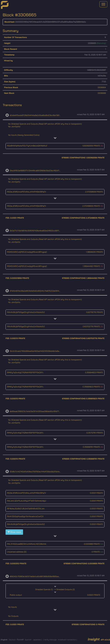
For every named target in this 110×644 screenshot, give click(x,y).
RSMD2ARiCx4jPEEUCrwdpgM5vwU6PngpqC (27, 252)
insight (99, 639)
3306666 (102, 93)
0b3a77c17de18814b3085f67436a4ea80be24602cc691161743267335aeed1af (44, 231)
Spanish (28, 640)
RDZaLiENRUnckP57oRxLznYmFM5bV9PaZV (27, 192)
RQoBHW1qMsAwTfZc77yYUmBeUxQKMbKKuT (27, 146)
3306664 (102, 87)
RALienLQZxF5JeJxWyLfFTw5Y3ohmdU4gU (27, 501)
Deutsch (12, 640)
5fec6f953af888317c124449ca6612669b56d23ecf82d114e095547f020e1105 (44, 170)
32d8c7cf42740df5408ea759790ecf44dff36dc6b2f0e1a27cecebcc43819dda (44, 472)
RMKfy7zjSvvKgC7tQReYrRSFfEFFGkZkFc (25, 372)
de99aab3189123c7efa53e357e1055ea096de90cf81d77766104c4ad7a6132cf (44, 411)
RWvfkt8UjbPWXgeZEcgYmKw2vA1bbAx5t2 (26, 312)
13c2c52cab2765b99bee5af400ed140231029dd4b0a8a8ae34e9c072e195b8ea (45, 351)
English (5, 640)
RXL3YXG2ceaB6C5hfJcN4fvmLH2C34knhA (27, 544)
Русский (20, 640)
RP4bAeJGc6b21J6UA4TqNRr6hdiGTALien (26, 509)
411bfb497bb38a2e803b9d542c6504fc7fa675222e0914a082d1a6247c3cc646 (44, 291)
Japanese (37, 640)
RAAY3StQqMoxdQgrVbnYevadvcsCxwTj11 (25, 516)
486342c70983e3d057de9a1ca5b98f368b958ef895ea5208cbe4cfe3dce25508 (45, 576)
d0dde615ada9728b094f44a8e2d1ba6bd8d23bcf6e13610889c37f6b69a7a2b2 (45, 115)
